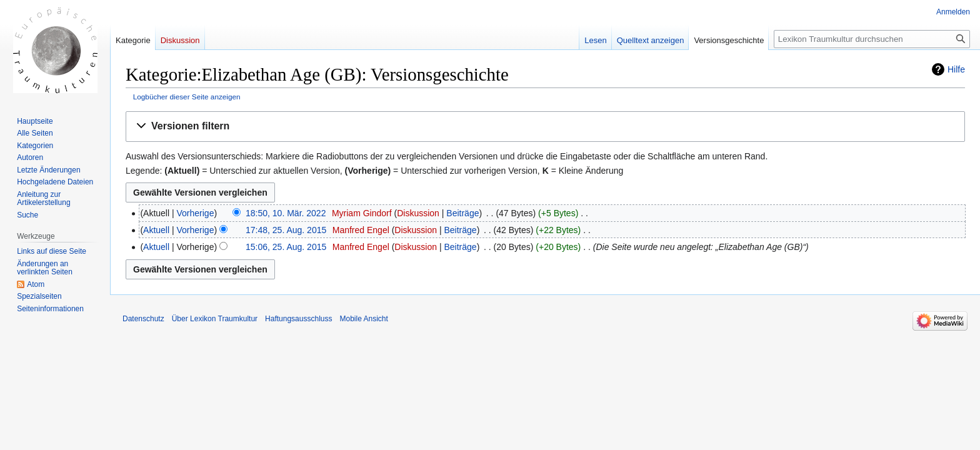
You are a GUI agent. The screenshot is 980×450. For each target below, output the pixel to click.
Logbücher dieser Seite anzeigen (187, 97)
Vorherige (196, 213)
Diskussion (418, 213)
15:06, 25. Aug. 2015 (286, 247)
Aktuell (156, 230)
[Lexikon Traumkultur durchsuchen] (872, 39)
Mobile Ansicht (363, 319)
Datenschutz (143, 319)
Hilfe (956, 69)
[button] (545, 127)
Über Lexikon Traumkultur (215, 319)
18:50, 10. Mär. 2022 (286, 213)
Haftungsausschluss (298, 319)
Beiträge (462, 213)
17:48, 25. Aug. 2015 (286, 230)
